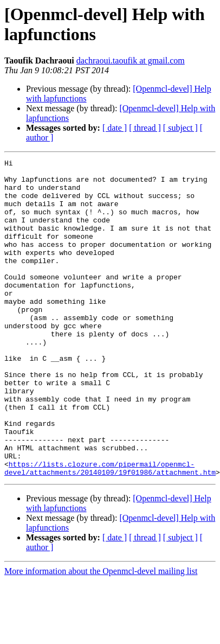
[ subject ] (180, 128)
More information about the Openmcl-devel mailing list (101, 625)
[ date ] (115, 128)
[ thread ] (145, 128)
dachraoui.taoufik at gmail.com (131, 60)
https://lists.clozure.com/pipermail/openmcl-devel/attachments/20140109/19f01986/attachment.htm (110, 521)
